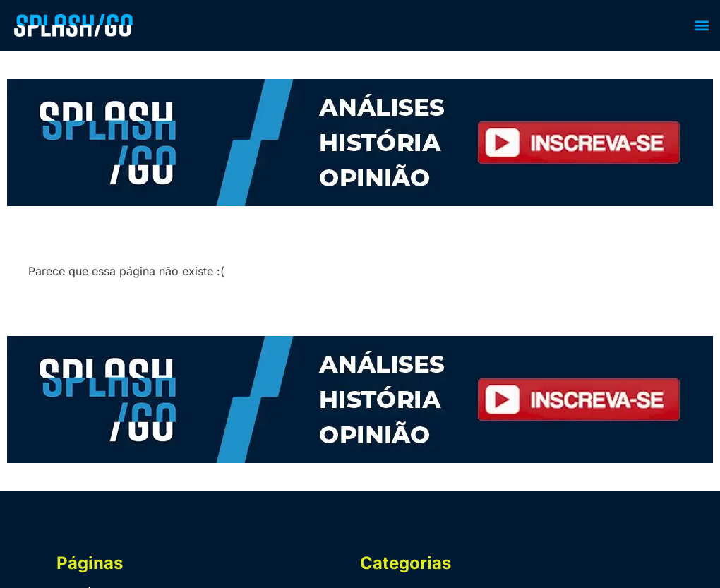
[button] (701, 26)
